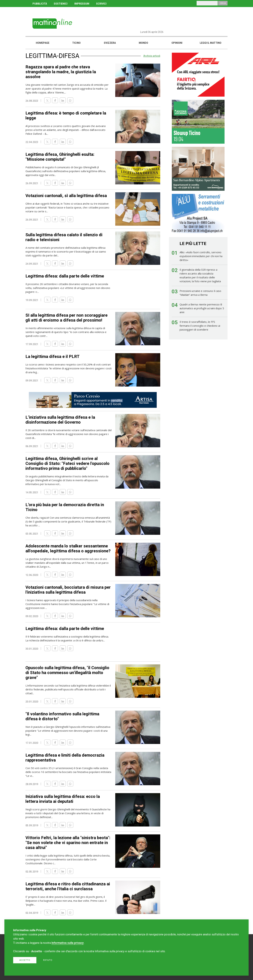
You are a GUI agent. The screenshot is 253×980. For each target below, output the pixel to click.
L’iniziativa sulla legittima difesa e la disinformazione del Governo (60, 420)
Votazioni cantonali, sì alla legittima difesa (66, 196)
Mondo (143, 43)
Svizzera (110, 43)
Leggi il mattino (211, 43)
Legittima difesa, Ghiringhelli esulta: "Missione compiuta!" (60, 157)
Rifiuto (48, 960)
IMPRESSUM (82, 4)
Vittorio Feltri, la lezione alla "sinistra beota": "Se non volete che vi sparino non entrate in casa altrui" (68, 843)
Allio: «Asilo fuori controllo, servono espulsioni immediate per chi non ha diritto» (201, 256)
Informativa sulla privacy (68, 943)
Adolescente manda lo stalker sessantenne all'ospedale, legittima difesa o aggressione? (68, 548)
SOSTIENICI (61, 4)
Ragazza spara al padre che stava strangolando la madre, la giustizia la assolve (61, 72)
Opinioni (177, 43)
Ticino (76, 43)
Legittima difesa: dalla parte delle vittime (65, 276)
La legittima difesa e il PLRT (53, 357)
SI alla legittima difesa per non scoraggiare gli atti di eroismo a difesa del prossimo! (67, 318)
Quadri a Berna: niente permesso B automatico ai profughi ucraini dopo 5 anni (202, 308)
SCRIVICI (101, 4)
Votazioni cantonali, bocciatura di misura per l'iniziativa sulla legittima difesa (68, 590)
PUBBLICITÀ (40, 4)
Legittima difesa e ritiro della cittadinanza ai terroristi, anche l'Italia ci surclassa (68, 886)
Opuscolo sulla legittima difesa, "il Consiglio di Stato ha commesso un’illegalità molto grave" (67, 673)
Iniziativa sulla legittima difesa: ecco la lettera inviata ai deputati (63, 799)
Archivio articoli (152, 56)
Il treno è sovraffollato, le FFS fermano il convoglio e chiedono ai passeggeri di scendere (200, 326)
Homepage (43, 43)
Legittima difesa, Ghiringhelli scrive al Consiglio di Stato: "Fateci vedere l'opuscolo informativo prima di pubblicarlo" (67, 463)
